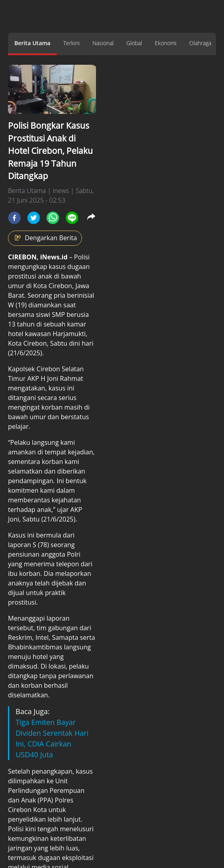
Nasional (103, 43)
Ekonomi (166, 43)
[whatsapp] (53, 218)
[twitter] (34, 218)
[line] (72, 218)
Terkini (71, 43)
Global (134, 43)
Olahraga (200, 43)
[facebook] (14, 218)
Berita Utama (32, 43)
